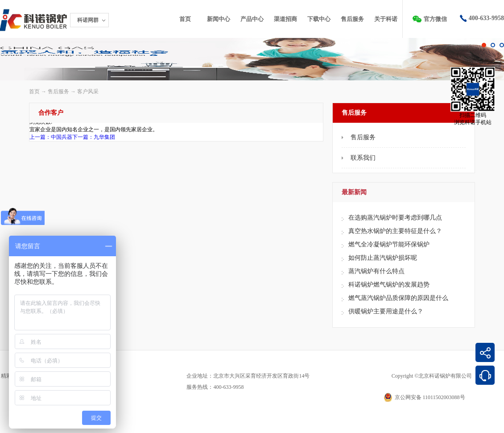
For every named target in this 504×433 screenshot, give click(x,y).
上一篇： (51, 137)
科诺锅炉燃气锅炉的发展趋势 (389, 285)
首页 (185, 19)
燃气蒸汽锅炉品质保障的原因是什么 (398, 298)
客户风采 (88, 92)
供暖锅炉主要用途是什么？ (386, 311)
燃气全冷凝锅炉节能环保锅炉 (389, 244)
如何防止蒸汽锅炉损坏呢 (383, 258)
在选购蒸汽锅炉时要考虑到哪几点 (395, 218)
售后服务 (58, 92)
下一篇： (94, 137)
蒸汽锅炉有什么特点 (376, 271)
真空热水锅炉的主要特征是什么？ (395, 231)
